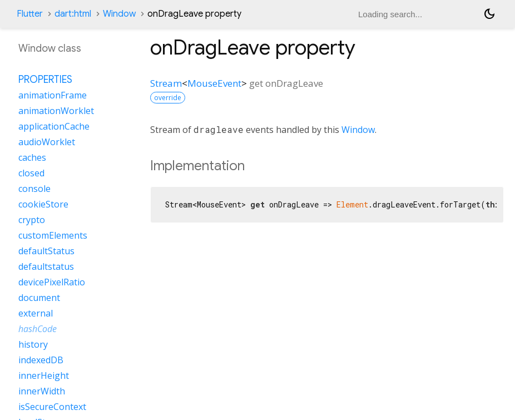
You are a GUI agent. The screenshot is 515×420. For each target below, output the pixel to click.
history (33, 344)
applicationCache (54, 126)
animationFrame (53, 95)
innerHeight (44, 375)
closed (31, 173)
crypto (32, 220)
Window (119, 14)
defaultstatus (46, 266)
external (36, 313)
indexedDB (41, 360)
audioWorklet (47, 142)
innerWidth (42, 391)
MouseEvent (214, 83)
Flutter (30, 14)
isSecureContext (52, 407)
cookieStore (43, 204)
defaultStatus (46, 251)
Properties (45, 80)
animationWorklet (56, 111)
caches (32, 157)
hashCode (38, 329)
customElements (53, 235)
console (34, 189)
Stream (166, 83)
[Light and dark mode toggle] (489, 14)
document (39, 298)
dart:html (73, 14)
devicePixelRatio (52, 282)
